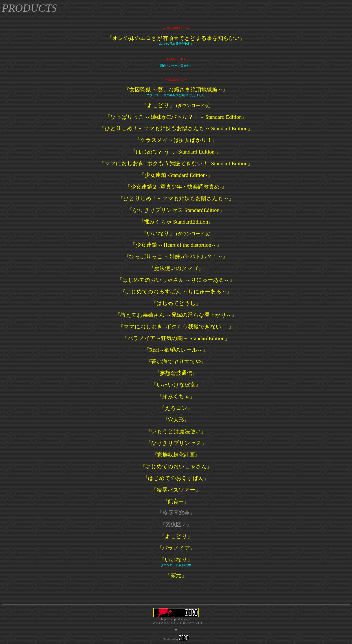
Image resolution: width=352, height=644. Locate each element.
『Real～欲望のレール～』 (176, 350)
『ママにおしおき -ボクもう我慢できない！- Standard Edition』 (176, 163)
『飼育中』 (176, 501)
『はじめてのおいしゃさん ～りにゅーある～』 (176, 280)
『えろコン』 (176, 408)
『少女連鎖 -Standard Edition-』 (176, 175)
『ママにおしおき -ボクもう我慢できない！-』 (176, 327)
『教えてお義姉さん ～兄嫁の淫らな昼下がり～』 (176, 315)
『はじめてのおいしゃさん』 (176, 466)
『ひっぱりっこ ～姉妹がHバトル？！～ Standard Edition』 (176, 117)
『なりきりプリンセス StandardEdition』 (176, 210)
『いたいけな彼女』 (176, 385)
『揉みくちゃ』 (176, 396)
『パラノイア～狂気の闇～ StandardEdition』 (176, 338)
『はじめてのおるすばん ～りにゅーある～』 (176, 292)
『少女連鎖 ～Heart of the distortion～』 (176, 245)
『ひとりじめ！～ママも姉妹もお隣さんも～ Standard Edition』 (176, 128)
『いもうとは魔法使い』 (176, 431)
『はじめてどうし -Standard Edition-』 (176, 152)
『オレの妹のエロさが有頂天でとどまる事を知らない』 (176, 38)
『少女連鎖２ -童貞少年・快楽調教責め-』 (176, 187)
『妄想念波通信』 (176, 373)
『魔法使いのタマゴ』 (176, 268)
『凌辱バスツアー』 (176, 490)
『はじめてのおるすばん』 (176, 478)
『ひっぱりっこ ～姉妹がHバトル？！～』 (176, 257)
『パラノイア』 (176, 548)
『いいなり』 (176, 233)
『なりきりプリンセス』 (176, 443)
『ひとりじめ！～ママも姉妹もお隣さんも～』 (176, 198)
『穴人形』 (176, 420)
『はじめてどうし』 (176, 303)
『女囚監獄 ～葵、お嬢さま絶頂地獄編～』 (176, 90)
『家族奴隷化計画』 (176, 455)
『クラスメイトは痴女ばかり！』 (176, 140)
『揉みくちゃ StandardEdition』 (176, 222)
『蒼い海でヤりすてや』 (176, 362)
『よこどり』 (176, 105)
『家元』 (176, 575)
